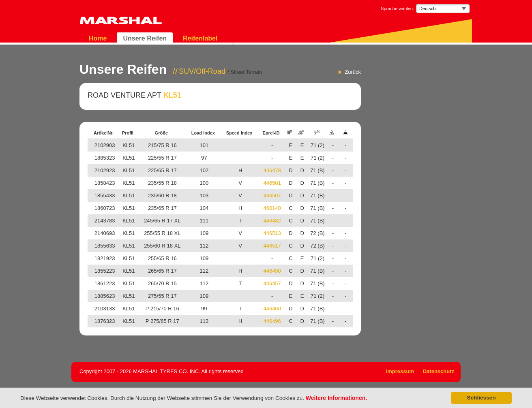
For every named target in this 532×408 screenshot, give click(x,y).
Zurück (353, 72)
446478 (272, 170)
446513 (272, 233)
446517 (272, 246)
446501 (272, 183)
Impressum (400, 371)
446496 (272, 321)
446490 (272, 271)
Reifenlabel (200, 38)
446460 (272, 309)
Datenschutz (439, 371)
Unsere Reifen (145, 38)
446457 (272, 283)
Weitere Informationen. (336, 398)
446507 (272, 195)
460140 (272, 208)
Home (98, 38)
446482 (272, 221)
